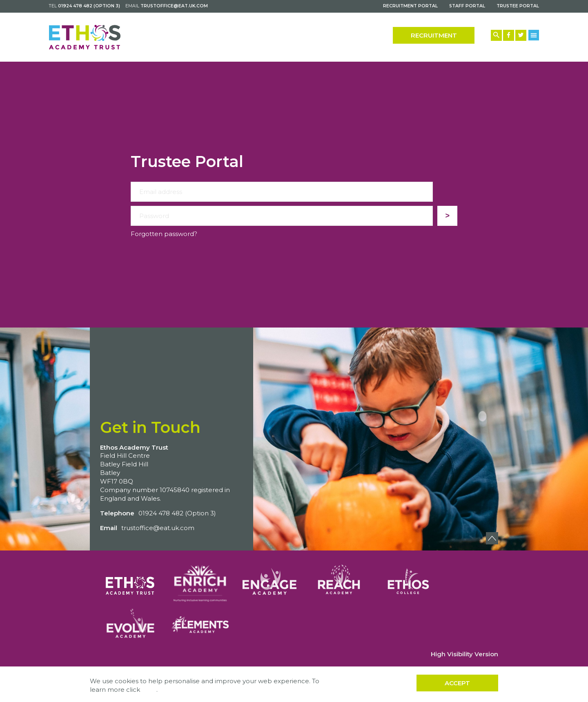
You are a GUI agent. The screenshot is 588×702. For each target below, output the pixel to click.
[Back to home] (85, 37)
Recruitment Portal (410, 6)
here (149, 690)
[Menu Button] (534, 35)
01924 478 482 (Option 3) (89, 6)
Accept (457, 683)
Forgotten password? (164, 234)
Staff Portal (467, 6)
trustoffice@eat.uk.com (174, 6)
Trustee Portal (518, 6)
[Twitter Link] (521, 35)
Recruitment (434, 35)
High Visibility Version (464, 654)
